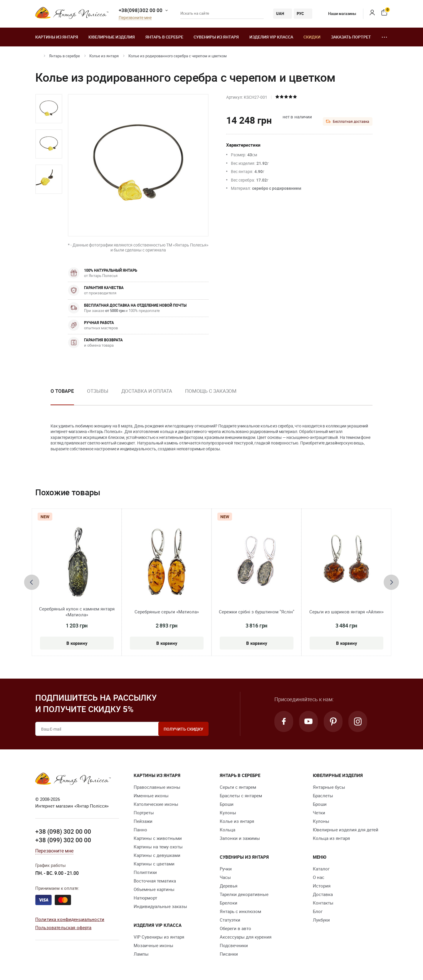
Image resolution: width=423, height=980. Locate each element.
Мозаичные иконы (153, 945)
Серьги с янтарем (238, 787)
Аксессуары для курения (246, 937)
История (322, 886)
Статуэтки (230, 920)
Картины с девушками (157, 855)
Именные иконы (151, 796)
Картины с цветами (154, 864)
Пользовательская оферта (63, 927)
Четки (319, 813)
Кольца (228, 830)
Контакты (323, 903)
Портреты (144, 813)
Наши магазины (338, 14)
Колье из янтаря (104, 56)
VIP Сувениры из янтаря (159, 937)
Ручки (226, 869)
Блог (318, 911)
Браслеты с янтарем (241, 796)
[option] (49, 109)
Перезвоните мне (135, 18)
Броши (227, 804)
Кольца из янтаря (331, 838)
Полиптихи (145, 872)
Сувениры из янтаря (216, 37)
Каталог (321, 869)
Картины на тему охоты (158, 847)
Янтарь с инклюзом (240, 911)
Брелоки (229, 903)
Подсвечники (234, 945)
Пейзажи (143, 821)
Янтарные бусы (329, 787)
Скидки (312, 37)
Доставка (323, 894)
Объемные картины (154, 889)
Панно (140, 830)
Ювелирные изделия (112, 37)
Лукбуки (321, 920)
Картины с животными (158, 838)
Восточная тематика (155, 881)
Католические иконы (156, 804)
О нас (319, 877)
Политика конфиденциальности (70, 919)
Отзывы (98, 391)
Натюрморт (145, 898)
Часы (225, 877)
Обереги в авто (235, 928)
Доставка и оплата (147, 391)
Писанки (229, 954)
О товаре (62, 391)
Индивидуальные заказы (160, 906)
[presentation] (32, 582)
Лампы (141, 954)
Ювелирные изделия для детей (346, 830)
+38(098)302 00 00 (141, 10)
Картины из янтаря (57, 37)
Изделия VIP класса (271, 37)
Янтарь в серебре (164, 37)
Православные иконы (157, 787)
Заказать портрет (351, 37)
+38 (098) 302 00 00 (63, 831)
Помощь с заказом (211, 391)
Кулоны (228, 813)
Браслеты (323, 796)
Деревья (229, 886)
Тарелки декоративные (244, 894)
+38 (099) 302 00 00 (63, 840)
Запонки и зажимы (240, 838)
